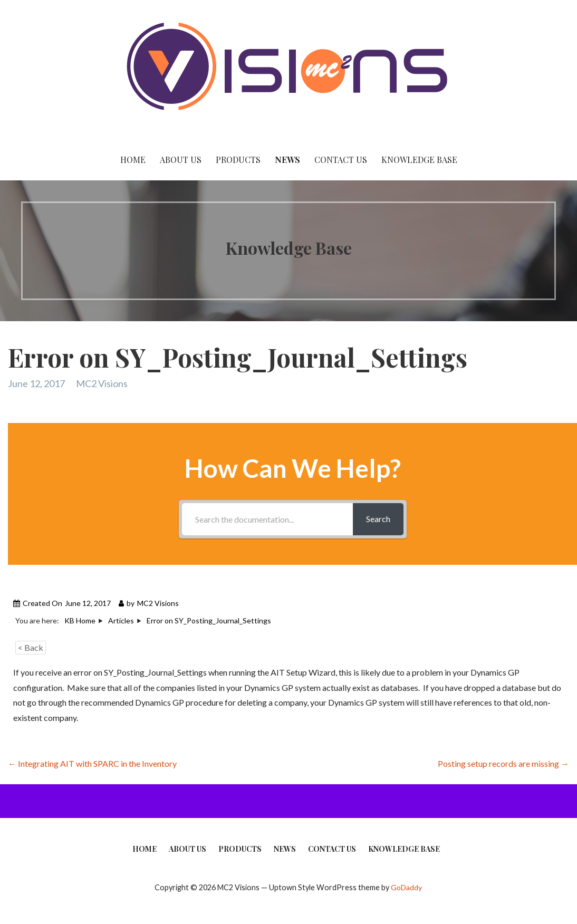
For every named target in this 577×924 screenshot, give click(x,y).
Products (238, 160)
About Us (181, 160)
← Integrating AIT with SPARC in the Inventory (92, 763)
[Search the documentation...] (267, 519)
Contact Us (341, 160)
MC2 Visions (102, 383)
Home (133, 160)
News (287, 160)
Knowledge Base (419, 160)
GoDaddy (406, 887)
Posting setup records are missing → (503, 763)
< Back (31, 647)
